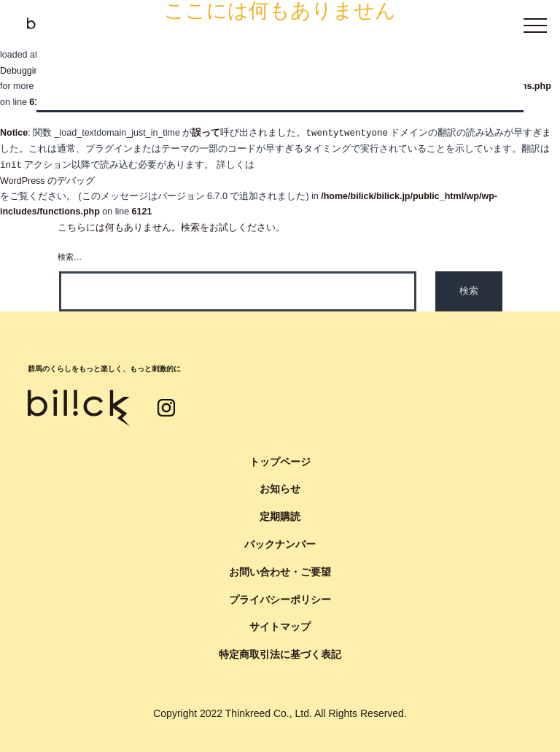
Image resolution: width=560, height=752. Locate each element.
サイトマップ (280, 627)
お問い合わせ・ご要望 (280, 572)
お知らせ (280, 489)
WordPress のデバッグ (47, 181)
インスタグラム (166, 408)
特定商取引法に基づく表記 (280, 654)
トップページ (280, 462)
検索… (70, 257)
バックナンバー (280, 544)
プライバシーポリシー (280, 600)
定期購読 (280, 516)
